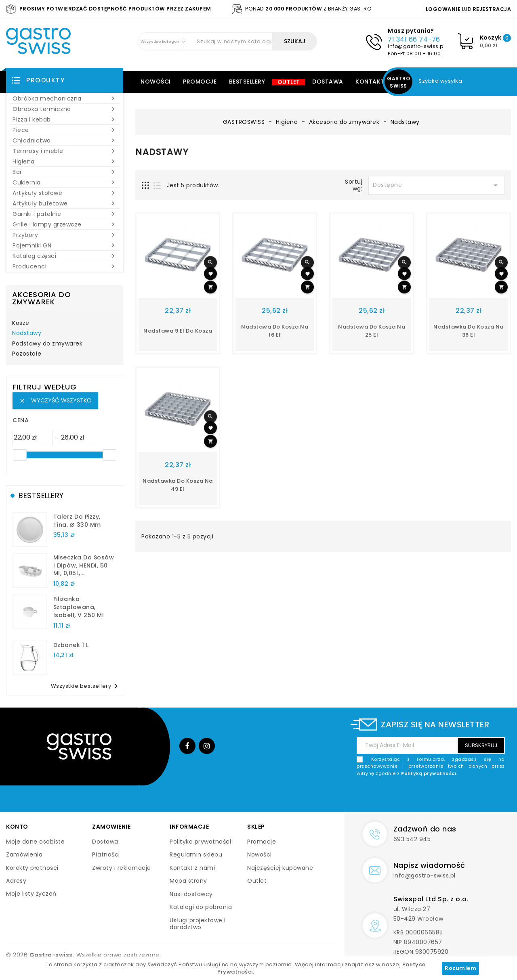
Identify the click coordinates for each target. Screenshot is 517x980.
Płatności (106, 854)
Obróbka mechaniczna (65, 98)
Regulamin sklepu (196, 854)
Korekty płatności (32, 868)
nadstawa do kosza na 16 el (275, 331)
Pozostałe (27, 354)
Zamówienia (24, 854)
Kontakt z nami (192, 868)
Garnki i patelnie (65, 214)
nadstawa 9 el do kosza (178, 331)
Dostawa (328, 82)
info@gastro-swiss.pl (416, 46)
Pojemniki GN (65, 245)
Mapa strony (188, 881)
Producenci (65, 266)
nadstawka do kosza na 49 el (178, 485)
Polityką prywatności (429, 773)
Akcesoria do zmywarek (42, 298)
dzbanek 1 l (71, 645)
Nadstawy (27, 333)
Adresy (16, 881)
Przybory (65, 235)
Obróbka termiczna (65, 109)
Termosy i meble (65, 151)
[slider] (20, 455)
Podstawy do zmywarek (47, 344)
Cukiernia (65, 182)
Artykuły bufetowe (65, 203)
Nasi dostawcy (191, 894)
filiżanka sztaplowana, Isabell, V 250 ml (79, 607)
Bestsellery (247, 82)
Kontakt (370, 82)
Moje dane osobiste (35, 842)
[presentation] (443, 796)
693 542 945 (412, 839)
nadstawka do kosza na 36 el (469, 331)
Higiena (65, 161)
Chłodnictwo (65, 140)
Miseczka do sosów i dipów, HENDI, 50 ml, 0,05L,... (84, 565)
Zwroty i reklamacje (122, 868)
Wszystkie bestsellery (86, 686)
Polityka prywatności (200, 842)
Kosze (21, 323)
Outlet (289, 82)
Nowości (156, 82)
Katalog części (65, 256)
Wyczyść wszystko (55, 400)
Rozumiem (460, 968)
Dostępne (437, 185)
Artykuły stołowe (65, 193)
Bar (65, 172)
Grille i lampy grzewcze (65, 224)
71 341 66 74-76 (414, 39)
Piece (65, 130)
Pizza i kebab (65, 119)
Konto (17, 827)
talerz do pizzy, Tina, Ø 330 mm (77, 521)
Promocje (200, 82)
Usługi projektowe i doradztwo (198, 924)
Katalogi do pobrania (201, 907)
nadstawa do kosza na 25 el (372, 331)
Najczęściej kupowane (280, 868)
